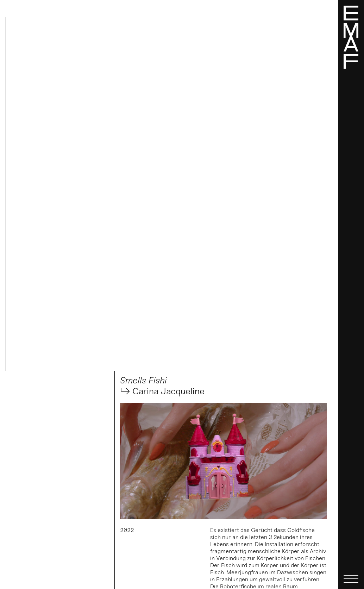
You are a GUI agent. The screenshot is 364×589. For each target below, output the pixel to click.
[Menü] (351, 294)
